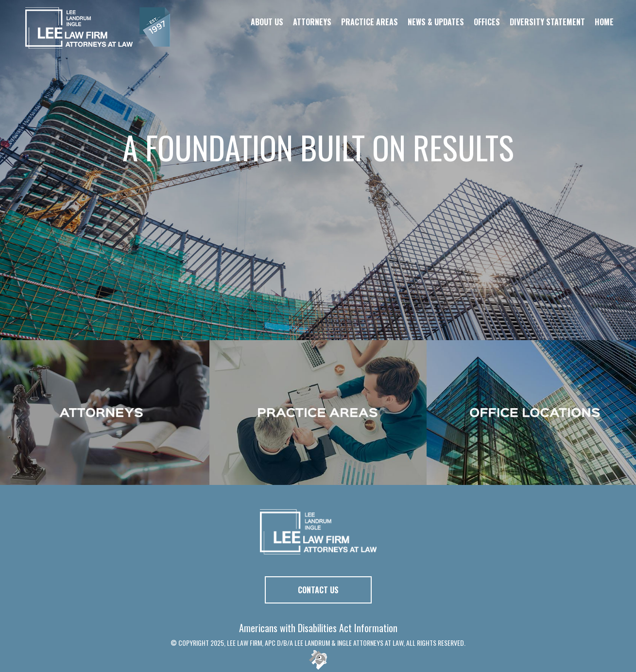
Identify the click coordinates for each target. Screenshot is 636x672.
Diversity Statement (547, 22)
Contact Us (318, 590)
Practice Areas (370, 22)
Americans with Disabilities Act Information (318, 628)
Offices (487, 22)
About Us (267, 22)
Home (604, 22)
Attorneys (312, 22)
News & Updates (436, 22)
